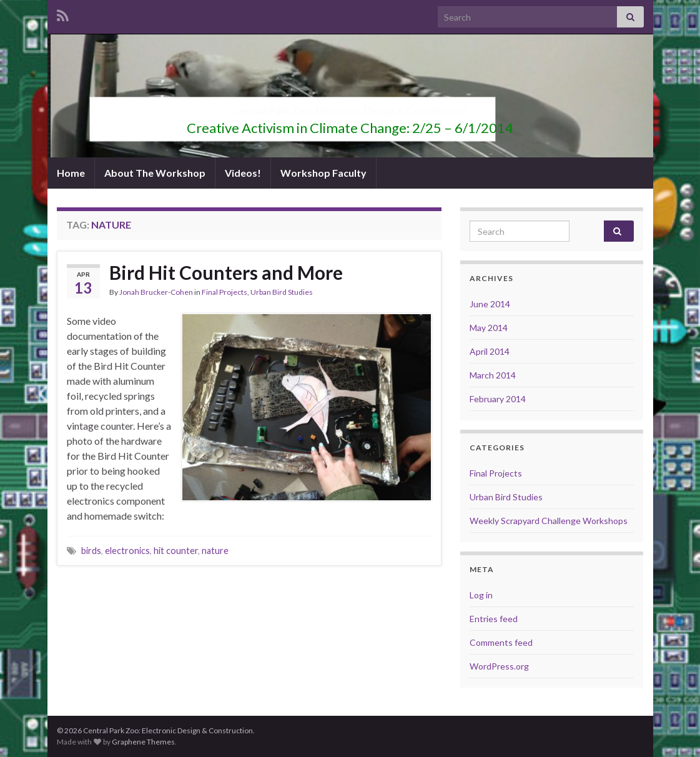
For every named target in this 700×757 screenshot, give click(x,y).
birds (91, 551)
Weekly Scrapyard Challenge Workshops (549, 521)
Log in (481, 595)
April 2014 (490, 351)
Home (71, 173)
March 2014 (493, 375)
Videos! (243, 173)
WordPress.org (499, 666)
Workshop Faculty (323, 173)
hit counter (176, 551)
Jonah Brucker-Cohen (156, 292)
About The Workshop (155, 173)
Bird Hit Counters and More (226, 272)
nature (215, 551)
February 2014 (498, 399)
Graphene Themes (143, 742)
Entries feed (494, 619)
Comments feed (501, 642)
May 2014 (489, 328)
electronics (127, 551)
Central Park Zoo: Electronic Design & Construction (350, 107)
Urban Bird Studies (282, 292)
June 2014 (490, 304)
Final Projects (224, 292)
